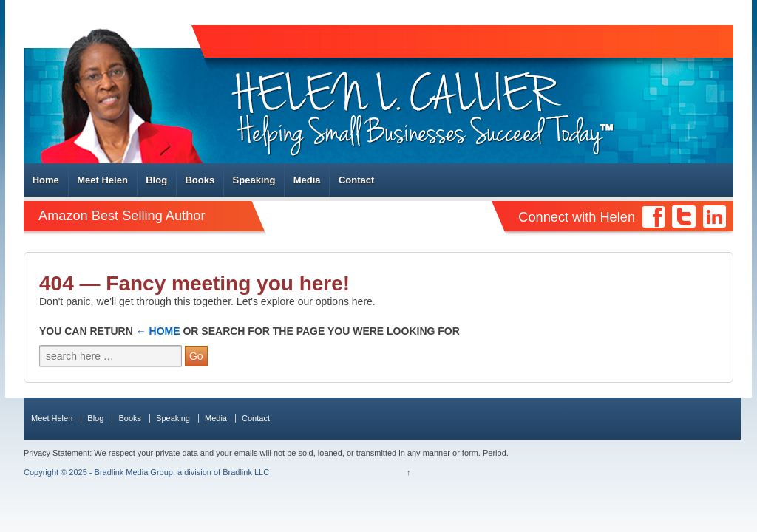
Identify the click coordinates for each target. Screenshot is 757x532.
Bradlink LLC (246, 472)
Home (46, 180)
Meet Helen (102, 180)
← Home (158, 331)
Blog (156, 180)
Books (200, 180)
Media (307, 180)
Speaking (254, 180)
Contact (356, 180)
